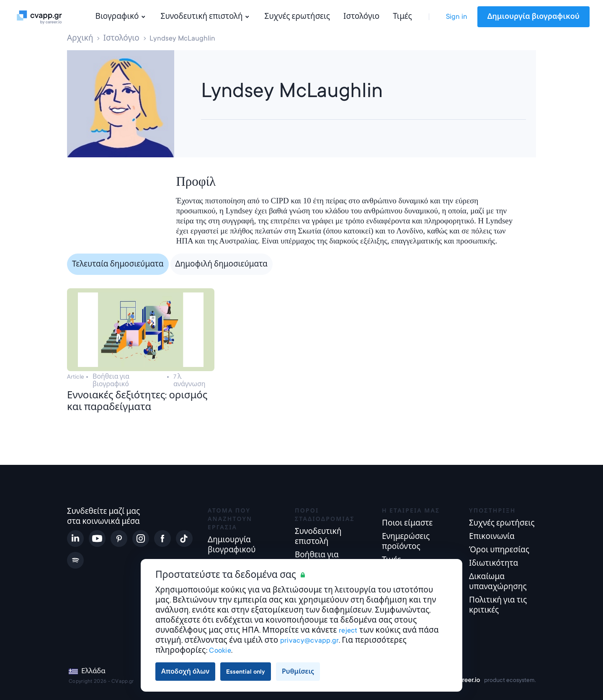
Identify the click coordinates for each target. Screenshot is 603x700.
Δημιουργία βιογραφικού (533, 17)
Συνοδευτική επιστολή (206, 17)
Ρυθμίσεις (298, 672)
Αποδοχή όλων (185, 672)
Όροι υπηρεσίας (499, 550)
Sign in (457, 17)
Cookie (220, 650)
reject (348, 630)
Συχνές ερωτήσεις (298, 17)
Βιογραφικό (121, 17)
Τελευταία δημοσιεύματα (118, 264)
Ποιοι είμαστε (407, 523)
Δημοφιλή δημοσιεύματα (222, 264)
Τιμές (402, 17)
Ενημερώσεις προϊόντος (406, 542)
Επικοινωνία (492, 537)
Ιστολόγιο (361, 17)
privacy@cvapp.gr (309, 640)
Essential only (246, 672)
